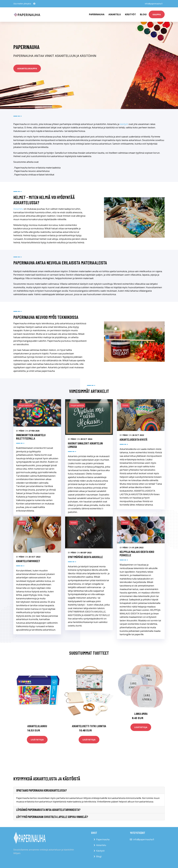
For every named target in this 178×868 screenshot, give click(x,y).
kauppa (157, 14)
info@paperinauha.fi (154, 4)
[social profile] (34, 4)
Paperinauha (103, 839)
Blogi (143, 14)
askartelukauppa (27, 68)
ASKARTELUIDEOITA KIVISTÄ (133, 439)
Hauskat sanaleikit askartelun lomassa (85, 445)
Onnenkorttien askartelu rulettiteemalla (31, 437)
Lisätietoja (37, 740)
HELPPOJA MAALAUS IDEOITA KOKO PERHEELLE (137, 553)
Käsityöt (130, 14)
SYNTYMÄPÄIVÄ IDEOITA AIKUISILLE (85, 557)
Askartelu (115, 14)
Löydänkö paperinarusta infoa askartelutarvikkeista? (48, 810)
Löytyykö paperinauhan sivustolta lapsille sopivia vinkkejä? (52, 817)
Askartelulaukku (37, 726)
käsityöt (124, 124)
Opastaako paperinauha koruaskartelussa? (42, 790)
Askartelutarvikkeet (28, 561)
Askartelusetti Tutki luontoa (89, 726)
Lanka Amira (141, 714)
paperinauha (97, 14)
